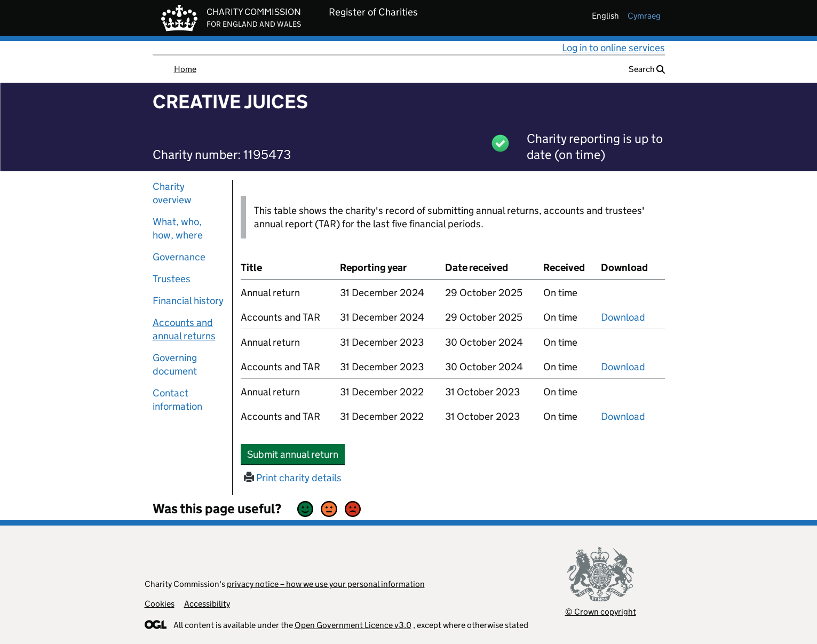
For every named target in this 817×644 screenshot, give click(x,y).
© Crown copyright (601, 612)
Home (185, 69)
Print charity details (293, 478)
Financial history (188, 301)
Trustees (172, 279)
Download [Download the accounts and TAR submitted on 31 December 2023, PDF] (623, 367)
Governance (179, 257)
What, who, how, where (178, 228)
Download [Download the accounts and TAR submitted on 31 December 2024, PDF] (623, 317)
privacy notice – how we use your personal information (326, 584)
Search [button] (647, 69)
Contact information (177, 400)
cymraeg (644, 16)
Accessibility (207, 604)
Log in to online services (613, 48)
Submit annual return (296, 454)
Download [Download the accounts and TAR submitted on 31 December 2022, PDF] (623, 416)
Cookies (160, 604)
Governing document (175, 364)
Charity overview (172, 193)
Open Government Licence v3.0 (353, 625)
